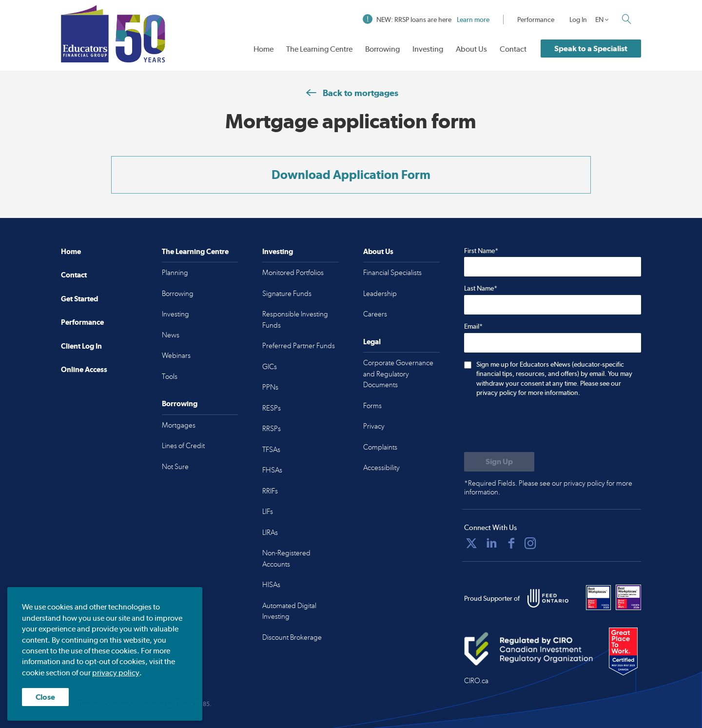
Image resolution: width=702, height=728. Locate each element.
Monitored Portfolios (293, 273)
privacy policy (116, 673)
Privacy (374, 426)
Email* (473, 326)
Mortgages (179, 425)
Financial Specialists (392, 273)
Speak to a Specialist (591, 49)
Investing (428, 49)
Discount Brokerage (292, 637)
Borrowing (382, 49)
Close (45, 697)
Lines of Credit (183, 446)
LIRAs (270, 532)
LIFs (268, 512)
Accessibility (381, 468)
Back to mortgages (351, 93)
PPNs (270, 387)
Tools (170, 376)
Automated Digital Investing (289, 611)
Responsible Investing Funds (295, 320)
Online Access (84, 369)
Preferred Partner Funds (299, 346)
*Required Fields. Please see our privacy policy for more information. (548, 488)
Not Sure (175, 467)
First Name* (481, 251)
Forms (372, 406)
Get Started (79, 299)
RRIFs (270, 491)
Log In (578, 20)
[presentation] (538, 426)
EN (599, 20)
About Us (471, 49)
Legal (372, 342)
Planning (175, 273)
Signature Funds (287, 294)
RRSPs (272, 429)
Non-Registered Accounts (286, 559)
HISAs (271, 585)
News (171, 335)
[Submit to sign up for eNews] (499, 462)
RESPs (272, 408)
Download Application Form (351, 175)
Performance (536, 20)
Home (263, 49)
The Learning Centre (319, 49)
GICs (270, 367)
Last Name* (481, 288)
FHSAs (272, 470)
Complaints (380, 447)
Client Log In (81, 346)
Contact (513, 49)
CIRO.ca (476, 681)
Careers (375, 314)
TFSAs (271, 450)
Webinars (176, 355)
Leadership (380, 294)
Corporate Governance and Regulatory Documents (398, 374)
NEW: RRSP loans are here (426, 20)
